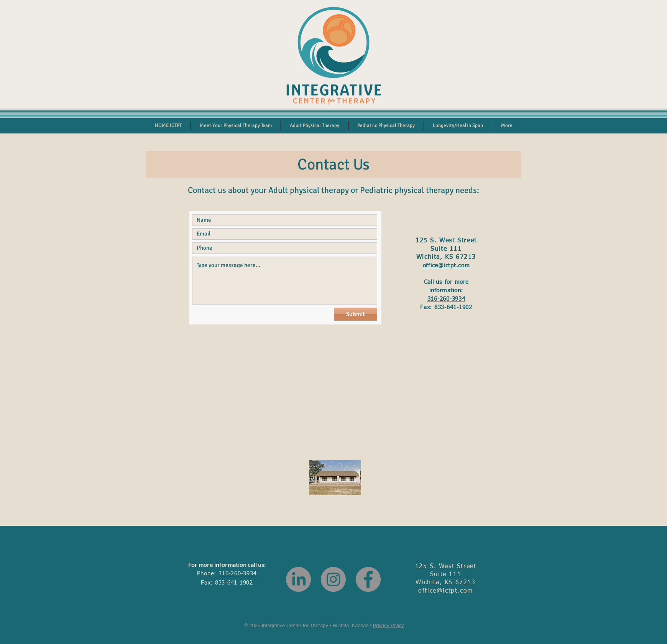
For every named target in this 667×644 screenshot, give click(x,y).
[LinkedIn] (298, 579)
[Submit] (356, 314)
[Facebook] (368, 579)
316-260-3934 (446, 299)
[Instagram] (333, 579)
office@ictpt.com (446, 266)
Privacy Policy (389, 625)
